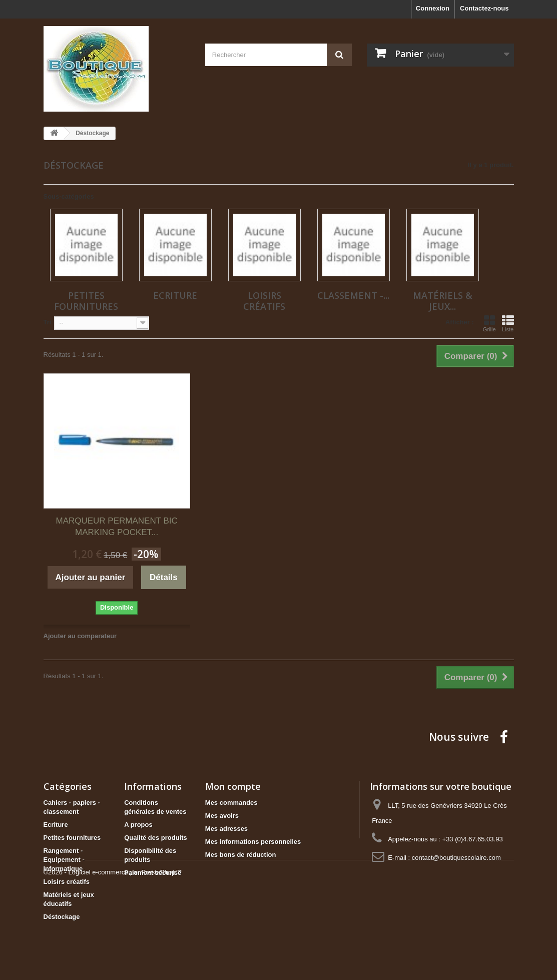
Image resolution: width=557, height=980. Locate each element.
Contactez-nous (484, 8)
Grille (489, 323)
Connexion (433, 8)
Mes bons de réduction (241, 855)
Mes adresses (226, 829)
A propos (138, 825)
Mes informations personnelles (253, 842)
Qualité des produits (156, 838)
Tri (48, 322)
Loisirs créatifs (264, 301)
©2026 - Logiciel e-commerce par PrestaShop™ (113, 953)
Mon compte (233, 786)
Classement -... (353, 295)
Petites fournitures (86, 301)
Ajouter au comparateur (80, 636)
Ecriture (175, 295)
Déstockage (62, 917)
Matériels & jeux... (443, 301)
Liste (508, 323)
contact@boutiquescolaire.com (456, 858)
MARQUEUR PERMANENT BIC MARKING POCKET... (116, 527)
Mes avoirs (222, 816)
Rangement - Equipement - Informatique (64, 860)
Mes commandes (231, 803)
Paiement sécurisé (153, 873)
